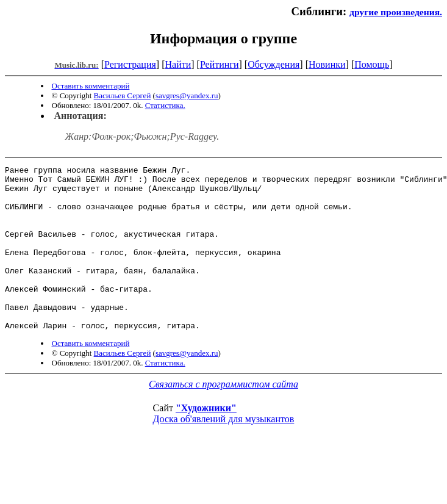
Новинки (327, 64)
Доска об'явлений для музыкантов (224, 452)
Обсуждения (274, 64)
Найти (178, 64)
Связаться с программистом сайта (223, 417)
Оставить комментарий (91, 86)
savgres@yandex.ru (187, 95)
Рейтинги (220, 64)
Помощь (372, 64)
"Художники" (206, 441)
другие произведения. (396, 12)
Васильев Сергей (123, 95)
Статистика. (165, 105)
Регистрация (130, 64)
